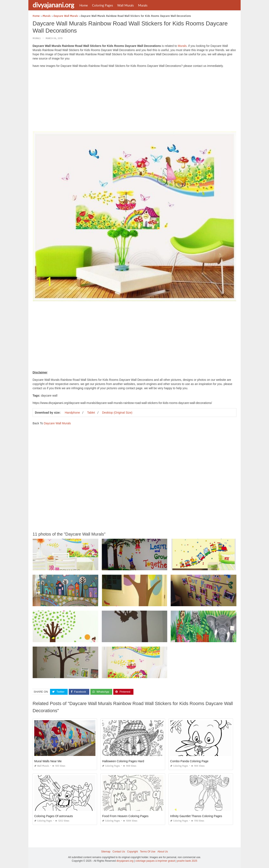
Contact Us (119, 852)
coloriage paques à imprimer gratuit (155, 861)
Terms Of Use (148, 852)
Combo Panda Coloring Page (189, 761)
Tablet (91, 412)
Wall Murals (126, 5)
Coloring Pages (103, 5)
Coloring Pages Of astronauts (54, 816)
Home (84, 5)
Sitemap (106, 852)
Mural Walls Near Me (48, 761)
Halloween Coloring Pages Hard (123, 761)
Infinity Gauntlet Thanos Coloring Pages (196, 816)
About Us (163, 852)
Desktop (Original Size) (117, 412)
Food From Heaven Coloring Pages (125, 816)
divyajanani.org (53, 5)
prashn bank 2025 (187, 861)
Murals (143, 5)
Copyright (133, 852)
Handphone (72, 412)
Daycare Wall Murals (57, 423)
